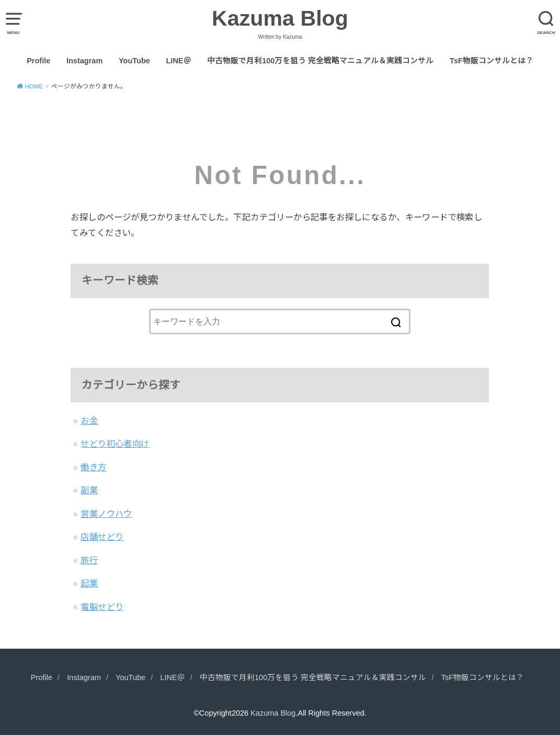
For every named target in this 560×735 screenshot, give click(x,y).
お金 (89, 421)
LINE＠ (179, 61)
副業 (89, 490)
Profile (38, 61)
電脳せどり (102, 607)
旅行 (89, 560)
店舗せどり (102, 537)
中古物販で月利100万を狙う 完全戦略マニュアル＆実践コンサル (320, 61)
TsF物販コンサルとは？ (492, 61)
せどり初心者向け (115, 444)
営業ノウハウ (106, 514)
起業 (89, 583)
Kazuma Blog (280, 18)
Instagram (84, 61)
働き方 (93, 467)
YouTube (134, 61)
